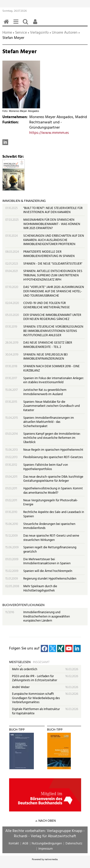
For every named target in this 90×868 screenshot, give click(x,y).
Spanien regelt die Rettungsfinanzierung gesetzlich (50, 550)
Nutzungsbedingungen (47, 844)
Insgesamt (41, 662)
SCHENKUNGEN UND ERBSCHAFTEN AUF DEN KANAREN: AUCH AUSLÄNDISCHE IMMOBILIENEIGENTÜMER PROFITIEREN (54, 240)
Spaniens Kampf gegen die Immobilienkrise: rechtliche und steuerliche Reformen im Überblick (52, 438)
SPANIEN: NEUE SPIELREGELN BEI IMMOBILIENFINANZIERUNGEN (45, 357)
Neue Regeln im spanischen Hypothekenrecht (53, 450)
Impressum (46, 849)
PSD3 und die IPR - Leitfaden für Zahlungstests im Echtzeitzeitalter (35, 678)
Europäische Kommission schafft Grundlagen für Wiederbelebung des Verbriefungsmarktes (36, 698)
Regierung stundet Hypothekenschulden (50, 579)
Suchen (26, 24)
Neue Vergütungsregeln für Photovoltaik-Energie (51, 503)
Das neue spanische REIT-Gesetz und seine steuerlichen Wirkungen (51, 538)
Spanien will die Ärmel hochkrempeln (48, 571)
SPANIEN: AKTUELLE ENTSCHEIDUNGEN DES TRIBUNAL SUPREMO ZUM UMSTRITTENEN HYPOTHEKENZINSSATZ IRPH (53, 275)
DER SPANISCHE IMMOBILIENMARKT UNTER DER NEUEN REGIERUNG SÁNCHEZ (52, 317)
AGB (25, 844)
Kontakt (14, 844)
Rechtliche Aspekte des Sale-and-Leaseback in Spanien (54, 514)
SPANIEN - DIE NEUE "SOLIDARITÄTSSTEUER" (53, 264)
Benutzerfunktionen (36, 24)
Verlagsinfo (39, 33)
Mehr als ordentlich (25, 669)
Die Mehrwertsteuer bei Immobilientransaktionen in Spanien (47, 562)
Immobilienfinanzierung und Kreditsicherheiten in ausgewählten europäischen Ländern (47, 617)
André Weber (21, 687)
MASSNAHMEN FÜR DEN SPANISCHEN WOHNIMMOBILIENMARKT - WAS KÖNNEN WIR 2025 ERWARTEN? (52, 224)
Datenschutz (74, 844)
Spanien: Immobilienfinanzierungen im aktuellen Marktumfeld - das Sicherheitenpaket (49, 422)
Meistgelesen (20, 662)
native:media (51, 859)
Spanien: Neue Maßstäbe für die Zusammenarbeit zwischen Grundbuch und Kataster (51, 406)
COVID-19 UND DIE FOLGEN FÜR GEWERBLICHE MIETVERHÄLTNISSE (47, 305)
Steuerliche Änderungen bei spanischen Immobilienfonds (49, 526)
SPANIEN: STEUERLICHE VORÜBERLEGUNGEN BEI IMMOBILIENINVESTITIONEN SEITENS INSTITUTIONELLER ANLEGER (53, 331)
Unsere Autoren (65, 33)
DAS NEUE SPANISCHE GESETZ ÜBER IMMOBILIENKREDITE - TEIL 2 (48, 345)
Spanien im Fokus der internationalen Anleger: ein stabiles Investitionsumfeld (54, 380)
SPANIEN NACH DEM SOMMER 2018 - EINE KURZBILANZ (51, 369)
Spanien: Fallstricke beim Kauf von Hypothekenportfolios (46, 467)
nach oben (47, 821)
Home (7, 33)
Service (21, 33)
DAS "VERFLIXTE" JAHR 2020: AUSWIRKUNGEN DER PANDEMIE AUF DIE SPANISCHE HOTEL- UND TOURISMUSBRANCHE (54, 291)
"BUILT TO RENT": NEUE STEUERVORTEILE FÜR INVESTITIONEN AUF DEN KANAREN (53, 210)
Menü (17, 24)
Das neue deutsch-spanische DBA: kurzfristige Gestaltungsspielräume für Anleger (53, 479)
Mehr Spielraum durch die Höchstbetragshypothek (40, 588)
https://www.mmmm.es (49, 133)
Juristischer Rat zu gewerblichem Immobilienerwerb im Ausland (45, 392)
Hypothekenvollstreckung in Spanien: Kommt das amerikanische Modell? (53, 491)
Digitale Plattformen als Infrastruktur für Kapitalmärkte (36, 711)
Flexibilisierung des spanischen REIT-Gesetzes (53, 457)
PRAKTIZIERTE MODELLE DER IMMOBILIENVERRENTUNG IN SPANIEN (49, 254)
